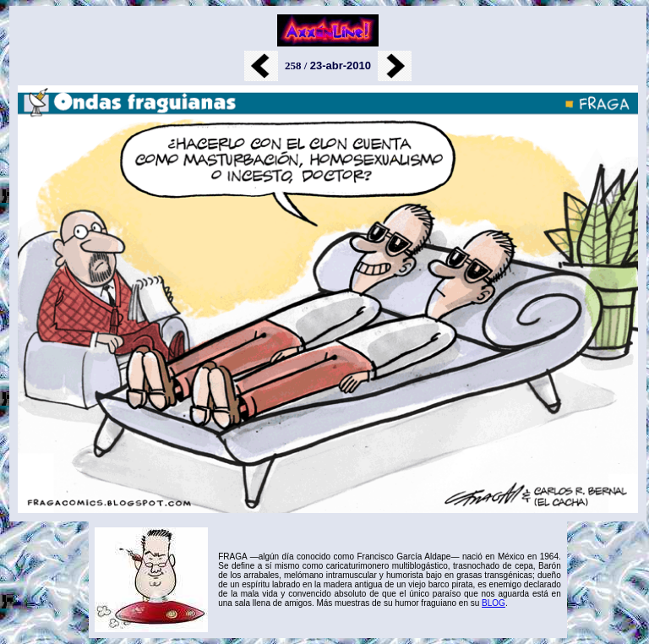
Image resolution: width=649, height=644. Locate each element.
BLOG (494, 603)
